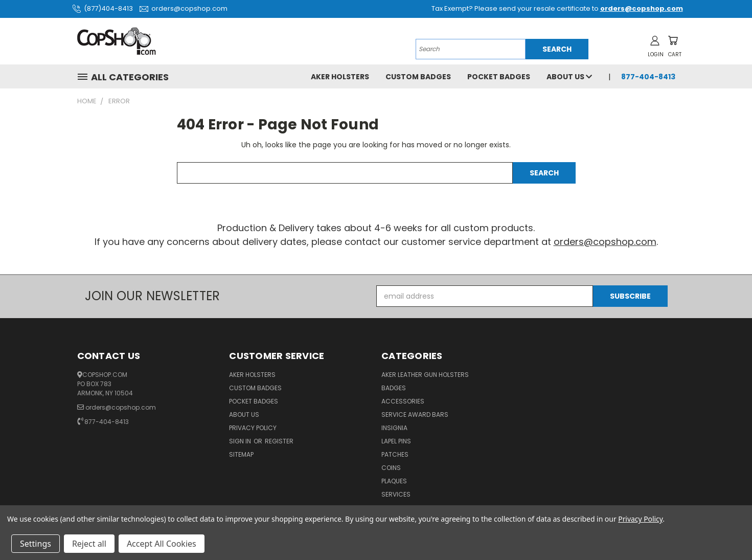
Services (396, 494)
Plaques (394, 481)
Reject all (89, 544)
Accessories (403, 401)
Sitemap (241, 454)
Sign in (241, 441)
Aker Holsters (340, 77)
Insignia (394, 428)
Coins (391, 468)
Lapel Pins (396, 441)
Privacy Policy (253, 428)
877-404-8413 (648, 77)
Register (279, 441)
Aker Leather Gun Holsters (425, 375)
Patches (395, 454)
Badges (394, 388)
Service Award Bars (415, 415)
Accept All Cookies (162, 544)
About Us (569, 77)
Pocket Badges (499, 77)
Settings (36, 544)
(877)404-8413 (101, 8)
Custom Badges (418, 77)
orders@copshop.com (182, 8)
